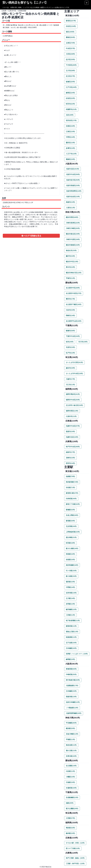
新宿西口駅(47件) (72, 493)
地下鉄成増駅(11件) (73, 621)
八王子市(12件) (71, 154)
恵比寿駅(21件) (71, 537)
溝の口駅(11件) (71, 751)
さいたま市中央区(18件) (74, 374)
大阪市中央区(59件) (73, 174)
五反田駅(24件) (71, 526)
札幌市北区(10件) (72, 437)
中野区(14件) (70, 137)
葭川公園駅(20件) (72, 809)
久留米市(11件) (71, 416)
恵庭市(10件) (70, 432)
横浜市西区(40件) (72, 217)
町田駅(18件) (70, 543)
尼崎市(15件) (70, 458)
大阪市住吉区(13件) (73, 197)
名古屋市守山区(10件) (74, 321)
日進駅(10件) (70, 782)
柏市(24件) (70, 342)
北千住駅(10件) (71, 643)
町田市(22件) (70, 104)
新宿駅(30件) (70, 521)
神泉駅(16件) (70, 554)
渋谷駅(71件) (70, 488)
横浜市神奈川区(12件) (74, 273)
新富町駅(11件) (71, 626)
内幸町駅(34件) (71, 499)
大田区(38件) (70, 54)
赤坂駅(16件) (70, 560)
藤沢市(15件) (70, 256)
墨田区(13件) (70, 143)
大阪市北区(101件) (72, 169)
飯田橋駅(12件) (71, 609)
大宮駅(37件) (70, 818)
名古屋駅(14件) (71, 766)
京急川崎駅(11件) (72, 734)
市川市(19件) (83, 342)
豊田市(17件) (70, 299)
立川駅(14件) (70, 598)
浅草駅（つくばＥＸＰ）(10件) (77, 654)
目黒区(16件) (70, 126)
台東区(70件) (70, 43)
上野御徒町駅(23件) (73, 532)
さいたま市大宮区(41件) (74, 362)
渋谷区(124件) (71, 26)
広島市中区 (12, 11)
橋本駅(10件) (70, 833)
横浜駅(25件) (70, 728)
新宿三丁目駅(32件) (73, 504)
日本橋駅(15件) (71, 691)
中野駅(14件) (70, 587)
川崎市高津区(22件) (73, 223)
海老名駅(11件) (71, 745)
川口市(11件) (70, 385)
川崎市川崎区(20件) (73, 228)
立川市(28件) (70, 71)
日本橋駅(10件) (71, 648)
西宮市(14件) (70, 463)
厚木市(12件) (70, 267)
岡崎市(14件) (70, 316)
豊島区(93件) (70, 37)
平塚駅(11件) (70, 739)
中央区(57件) (70, 48)
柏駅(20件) (70, 803)
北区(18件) (70, 115)
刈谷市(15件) (70, 310)
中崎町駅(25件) (71, 674)
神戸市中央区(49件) (73, 447)
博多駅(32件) (70, 828)
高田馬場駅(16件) (72, 565)
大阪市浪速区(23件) (73, 186)
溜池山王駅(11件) (72, 632)
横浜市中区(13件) (72, 262)
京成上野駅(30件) (72, 515)
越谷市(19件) (70, 368)
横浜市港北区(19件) (73, 234)
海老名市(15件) (71, 251)
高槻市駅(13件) (71, 697)
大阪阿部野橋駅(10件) (74, 713)
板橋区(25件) (70, 82)
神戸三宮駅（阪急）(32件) (75, 858)
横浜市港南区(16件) (73, 245)
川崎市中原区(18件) (73, 239)
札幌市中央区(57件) (73, 426)
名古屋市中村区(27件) (74, 293)
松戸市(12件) (70, 353)
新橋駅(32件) (70, 510)
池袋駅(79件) (70, 476)
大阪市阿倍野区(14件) (74, 191)
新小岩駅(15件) (71, 576)
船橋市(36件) (70, 331)
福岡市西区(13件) (72, 411)
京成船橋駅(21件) (72, 797)
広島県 (4, 11)
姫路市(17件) (70, 452)
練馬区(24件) (70, 93)
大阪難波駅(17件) (72, 686)
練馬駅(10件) (70, 659)
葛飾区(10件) (70, 159)
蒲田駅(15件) (70, 582)
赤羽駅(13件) (70, 604)
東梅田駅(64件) (71, 669)
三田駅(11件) (70, 615)
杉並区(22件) (70, 98)
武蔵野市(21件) (71, 109)
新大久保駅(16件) (72, 548)
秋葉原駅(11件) (71, 637)
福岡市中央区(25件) (73, 400)
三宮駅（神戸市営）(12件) (75, 864)
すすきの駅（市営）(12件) (75, 843)
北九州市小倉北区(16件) (74, 405)
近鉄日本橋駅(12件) (73, 702)
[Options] (87, 3)
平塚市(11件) (70, 278)
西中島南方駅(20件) (73, 680)
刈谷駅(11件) (70, 771)
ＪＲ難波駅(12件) (72, 708)
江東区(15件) (70, 132)
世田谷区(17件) (71, 120)
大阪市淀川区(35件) (73, 180)
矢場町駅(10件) (71, 788)
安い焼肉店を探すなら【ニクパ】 (25, 3)
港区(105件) (70, 32)
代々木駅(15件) (71, 571)
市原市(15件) (70, 347)
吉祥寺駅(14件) (71, 593)
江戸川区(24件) (71, 87)
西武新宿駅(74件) (72, 482)
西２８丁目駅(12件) (73, 848)
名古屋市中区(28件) (73, 288)
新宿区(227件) (71, 21)
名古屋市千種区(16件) (74, 304)
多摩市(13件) (70, 148)
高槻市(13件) (70, 202)
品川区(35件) (70, 60)
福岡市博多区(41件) (73, 394)
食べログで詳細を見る (31, 236)
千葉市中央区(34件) (73, 336)
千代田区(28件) (71, 65)
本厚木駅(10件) (71, 756)
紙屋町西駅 (22, 11)
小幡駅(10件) (70, 777)
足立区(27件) (70, 76)
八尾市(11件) (70, 208)
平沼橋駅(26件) (71, 723)
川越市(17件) (70, 379)
